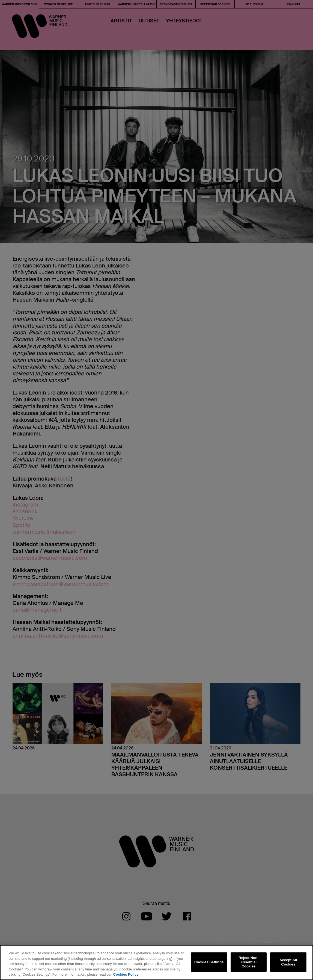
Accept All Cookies (288, 962)
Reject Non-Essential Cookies (249, 962)
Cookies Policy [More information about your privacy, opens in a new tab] (126, 974)
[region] (157, 963)
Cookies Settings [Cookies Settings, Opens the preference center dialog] (209, 962)
